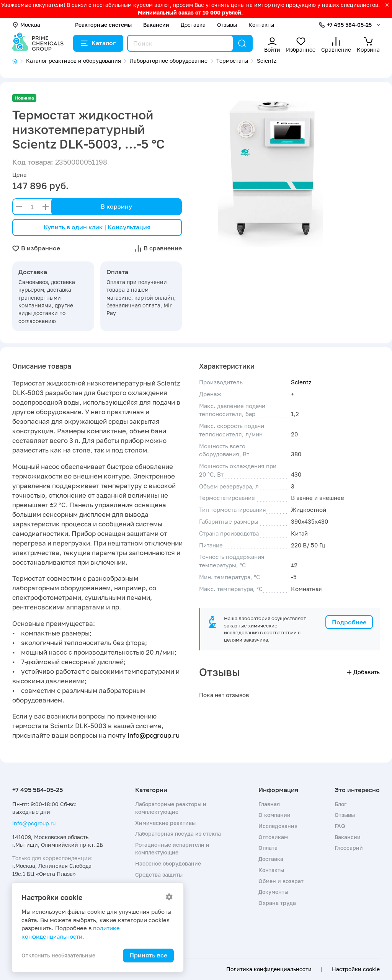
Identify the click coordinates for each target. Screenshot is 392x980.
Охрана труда (277, 903)
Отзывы (227, 25)
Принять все (148, 955)
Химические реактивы (165, 823)
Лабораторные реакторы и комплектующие (171, 808)
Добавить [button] (363, 672)
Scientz (301, 382)
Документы (273, 892)
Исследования (278, 826)
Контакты (261, 25)
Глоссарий (349, 848)
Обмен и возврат (281, 881)
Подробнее (349, 622)
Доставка (193, 25)
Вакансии (156, 25)
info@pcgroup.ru (154, 735)
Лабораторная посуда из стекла (178, 834)
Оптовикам (273, 837)
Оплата (268, 848)
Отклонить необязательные (58, 955)
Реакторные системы (103, 25)
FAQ (340, 826)
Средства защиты (159, 875)
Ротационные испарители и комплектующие (172, 849)
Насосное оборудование (168, 863)
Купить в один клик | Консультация (97, 227)
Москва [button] (26, 25)
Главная (269, 804)
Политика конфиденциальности (269, 969)
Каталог (98, 43)
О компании (274, 815)
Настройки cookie (356, 969)
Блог (341, 804)
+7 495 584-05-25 (349, 25)
